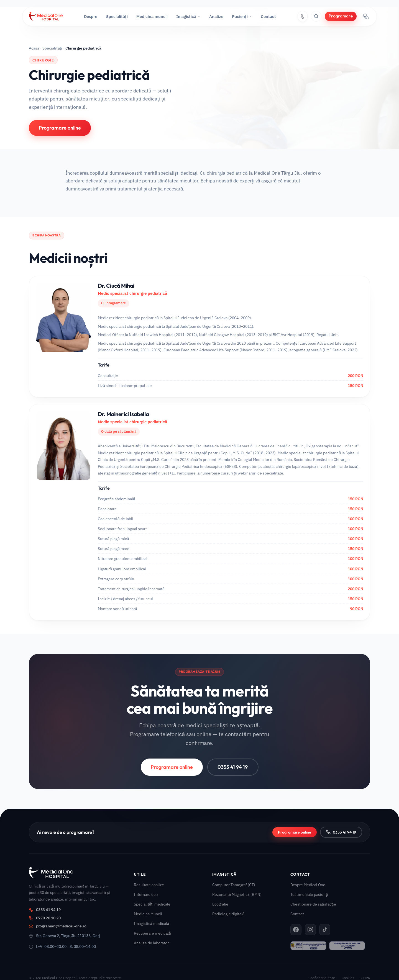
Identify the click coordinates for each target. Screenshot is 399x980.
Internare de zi (147, 894)
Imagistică (188, 16)
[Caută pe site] (316, 16)
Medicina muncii (152, 16)
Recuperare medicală (152, 933)
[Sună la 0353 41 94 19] (303, 16)
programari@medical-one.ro (58, 926)
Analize (216, 16)
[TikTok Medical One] (325, 930)
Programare (341, 16)
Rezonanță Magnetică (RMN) (237, 894)
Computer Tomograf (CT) (234, 885)
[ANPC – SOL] (347, 946)
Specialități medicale (152, 904)
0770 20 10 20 (45, 918)
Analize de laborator (151, 943)
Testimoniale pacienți (309, 894)
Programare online (60, 128)
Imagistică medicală (152, 923)
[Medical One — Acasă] (46, 16)
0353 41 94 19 (232, 773)
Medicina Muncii (148, 914)
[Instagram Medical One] (310, 930)
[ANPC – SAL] (308, 946)
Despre (91, 16)
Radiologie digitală (228, 914)
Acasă (34, 48)
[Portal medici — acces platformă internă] (366, 16)
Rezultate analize (149, 885)
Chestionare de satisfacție (313, 904)
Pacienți (242, 16)
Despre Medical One (308, 885)
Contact (268, 16)
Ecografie (220, 904)
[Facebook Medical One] (296, 930)
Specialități (117, 16)
